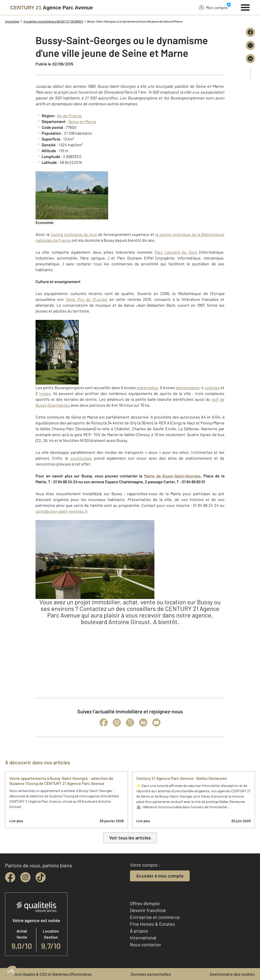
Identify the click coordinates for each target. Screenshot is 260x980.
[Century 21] (52, 8)
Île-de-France (70, 116)
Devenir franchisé (148, 910)
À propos (139, 931)
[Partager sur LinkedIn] (250, 59)
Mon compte (213, 7)
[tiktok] (41, 877)
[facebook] (10, 877)
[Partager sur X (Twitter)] (250, 45)
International (143, 938)
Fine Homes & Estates (152, 924)
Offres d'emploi (145, 903)
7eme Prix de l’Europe (86, 299)
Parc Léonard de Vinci (176, 252)
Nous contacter (146, 944)
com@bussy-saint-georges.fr (62, 511)
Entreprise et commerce (155, 917)
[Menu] (245, 7)
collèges (212, 388)
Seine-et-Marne (82, 121)
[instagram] (25, 877)
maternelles (147, 388)
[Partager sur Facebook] (250, 32)
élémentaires (188, 388)
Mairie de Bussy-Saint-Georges (172, 476)
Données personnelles (151, 974)
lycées (45, 393)
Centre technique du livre (74, 234)
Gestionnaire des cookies (232, 974)
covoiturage (81, 458)
